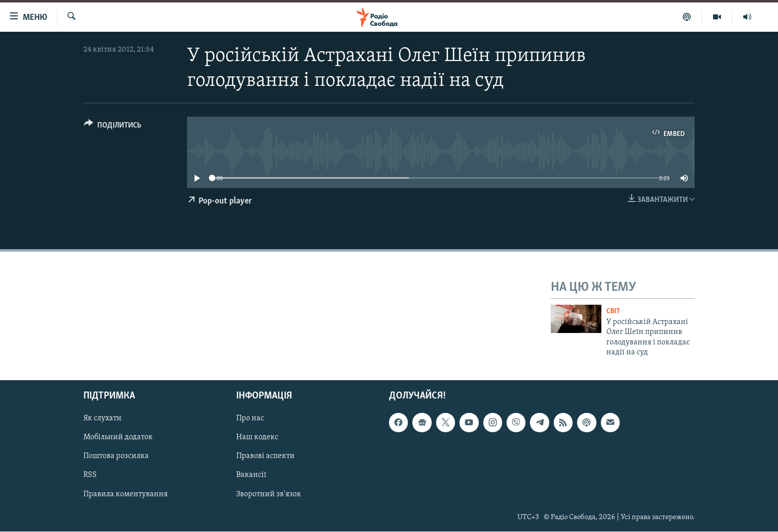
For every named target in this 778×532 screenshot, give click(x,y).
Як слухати (102, 419)
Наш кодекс (257, 438)
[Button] (113, 127)
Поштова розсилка (116, 457)
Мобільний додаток (118, 438)
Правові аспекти (265, 457)
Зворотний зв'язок (269, 494)
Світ (613, 311)
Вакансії (251, 475)
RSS (90, 475)
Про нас (250, 419)
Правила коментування (126, 494)
